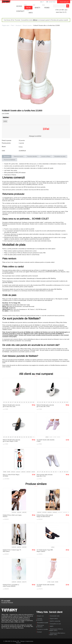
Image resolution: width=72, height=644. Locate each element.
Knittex (21, 147)
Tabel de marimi (18, 156)
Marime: (6, 117)
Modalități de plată (43, 623)
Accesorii (18, 25)
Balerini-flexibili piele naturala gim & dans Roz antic (11, 406)
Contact (20, 11)
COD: (4, 151)
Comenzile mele (55, 616)
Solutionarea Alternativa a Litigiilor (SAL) (57, 634)
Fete (28, 8)
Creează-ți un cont (55, 624)
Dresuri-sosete (27, 25)
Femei (47, 8)
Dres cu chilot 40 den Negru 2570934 (11, 475)
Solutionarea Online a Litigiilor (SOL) (56, 630)
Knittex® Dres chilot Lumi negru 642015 (12, 516)
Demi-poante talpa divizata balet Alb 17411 (45, 475)
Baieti (37, 8)
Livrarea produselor (39, 619)
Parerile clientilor (32, 156)
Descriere (7, 156)
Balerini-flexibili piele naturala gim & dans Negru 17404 (11, 440)
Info (31, 13)
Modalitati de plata (60, 156)
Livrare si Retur (46, 156)
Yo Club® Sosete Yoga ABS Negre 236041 (45, 551)
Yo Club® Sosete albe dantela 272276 (46, 585)
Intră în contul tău (55, 621)
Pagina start (6, 25)
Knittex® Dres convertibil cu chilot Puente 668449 (11, 585)
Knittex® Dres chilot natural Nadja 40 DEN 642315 (45, 516)
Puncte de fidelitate (10, 160)
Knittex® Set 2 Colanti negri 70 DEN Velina (12, 551)
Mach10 (18, 643)
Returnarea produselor (40, 626)
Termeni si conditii (42, 629)
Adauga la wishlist (35, 136)
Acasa (19, 6)
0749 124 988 (60, 10)
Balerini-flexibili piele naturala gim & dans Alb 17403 (45, 406)
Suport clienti (54, 619)
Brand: (4, 147)
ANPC (52, 626)
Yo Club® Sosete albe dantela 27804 (46, 440)
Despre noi (40, 616)
